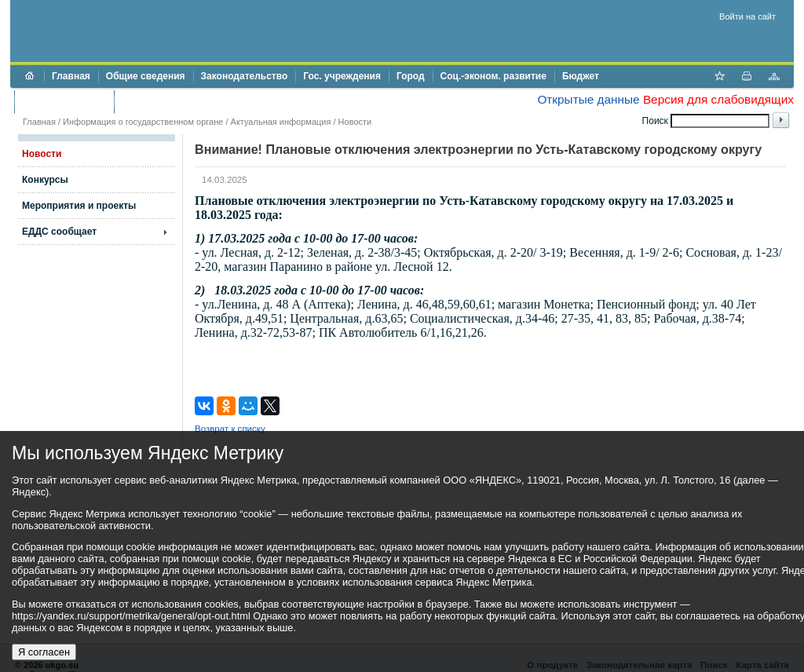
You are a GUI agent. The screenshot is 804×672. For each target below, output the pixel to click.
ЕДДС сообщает (59, 232)
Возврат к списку (230, 429)
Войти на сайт (747, 16)
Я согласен (44, 652)
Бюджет (581, 76)
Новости (355, 122)
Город (411, 76)
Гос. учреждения (342, 76)
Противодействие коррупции (190, 101)
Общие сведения (146, 76)
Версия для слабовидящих (718, 99)
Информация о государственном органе (143, 122)
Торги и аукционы (64, 101)
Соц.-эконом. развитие (493, 76)
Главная (71, 76)
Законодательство (245, 76)
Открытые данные (588, 99)
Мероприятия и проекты (79, 206)
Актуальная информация (281, 122)
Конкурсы (45, 180)
